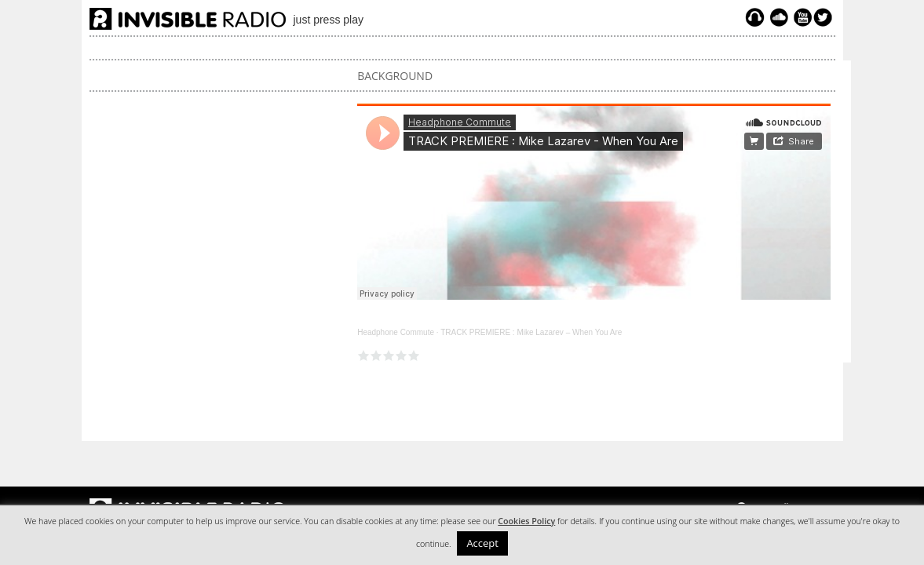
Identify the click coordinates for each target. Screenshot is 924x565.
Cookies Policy (526, 521)
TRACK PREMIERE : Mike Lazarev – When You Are (531, 332)
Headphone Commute (396, 332)
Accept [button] (482, 543)
